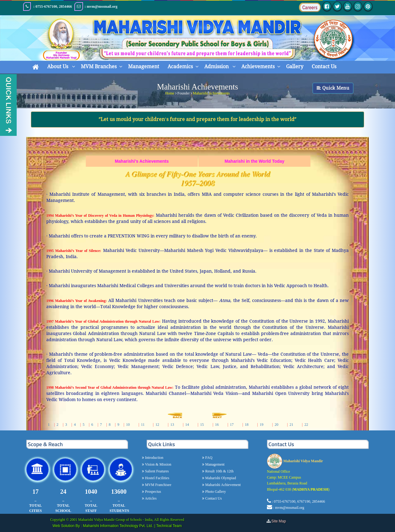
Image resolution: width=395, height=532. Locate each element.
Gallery (295, 67)
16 (217, 425)
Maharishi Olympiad (220, 478)
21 (291, 425)
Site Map (280, 521)
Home (170, 92)
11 (143, 425)
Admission (217, 67)
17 (232, 425)
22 (306, 425)
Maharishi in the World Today (255, 161)
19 (262, 425)
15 (202, 425)
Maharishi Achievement (222, 485)
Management (144, 67)
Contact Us (324, 67)
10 (128, 425)
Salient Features (156, 471)
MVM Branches (99, 67)
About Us (58, 67)
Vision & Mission (158, 464)
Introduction (154, 458)
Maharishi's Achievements (142, 161)
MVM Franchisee (158, 485)
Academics (180, 67)
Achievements (258, 67)
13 (172, 425)
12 (157, 425)
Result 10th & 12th (219, 471)
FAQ (208, 458)
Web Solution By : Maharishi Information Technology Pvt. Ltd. (103, 526)
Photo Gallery (215, 492)
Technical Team (169, 526)
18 (247, 425)
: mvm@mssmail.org (289, 508)
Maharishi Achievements (211, 92)
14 (187, 425)
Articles (150, 498)
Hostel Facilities (157, 478)
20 (276, 425)
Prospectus (153, 492)
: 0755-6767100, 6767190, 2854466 (298, 501)
